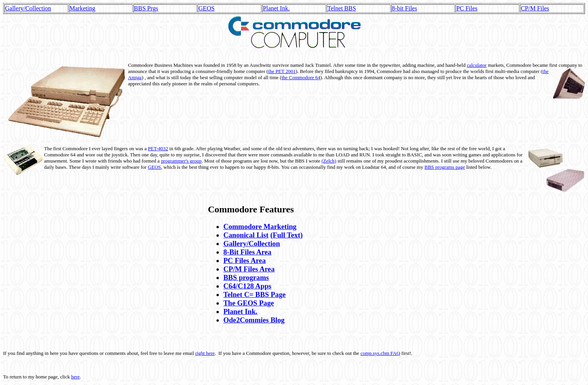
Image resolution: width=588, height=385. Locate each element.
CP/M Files (535, 8)
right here (205, 353)
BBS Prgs (146, 8)
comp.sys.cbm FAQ (380, 353)
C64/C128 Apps (247, 286)
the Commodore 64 (301, 77)
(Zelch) (329, 161)
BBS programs (246, 277)
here (75, 377)
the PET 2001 (282, 71)
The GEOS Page (249, 303)
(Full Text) (286, 235)
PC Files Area (245, 260)
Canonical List (246, 235)
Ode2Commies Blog (254, 320)
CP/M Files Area (249, 269)
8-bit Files (405, 8)
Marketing (83, 8)
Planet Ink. (276, 8)
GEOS (206, 8)
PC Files (467, 8)
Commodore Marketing (260, 226)
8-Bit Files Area (247, 252)
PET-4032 (158, 148)
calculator (476, 65)
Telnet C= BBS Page (255, 294)
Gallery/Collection (28, 8)
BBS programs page (445, 167)
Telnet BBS (342, 8)
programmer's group (181, 161)
